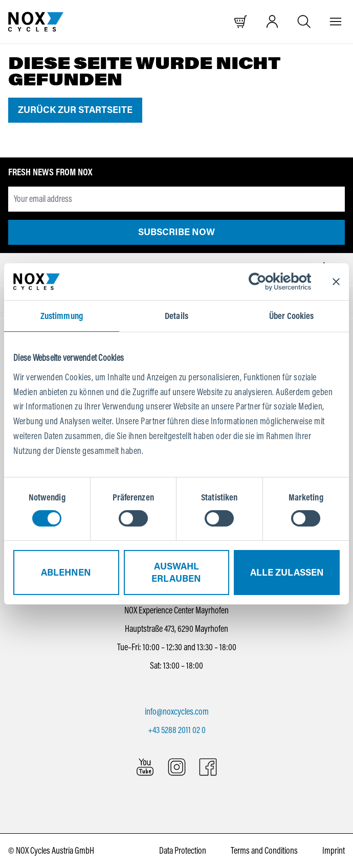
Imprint (334, 851)
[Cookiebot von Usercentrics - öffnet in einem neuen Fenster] (266, 282)
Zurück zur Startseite (75, 110)
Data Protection (183, 851)
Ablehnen (66, 573)
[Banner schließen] (336, 282)
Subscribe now (176, 232)
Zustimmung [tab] (62, 316)
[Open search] (304, 22)
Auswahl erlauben (176, 573)
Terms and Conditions (264, 851)
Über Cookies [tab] (291, 316)
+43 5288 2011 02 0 (177, 730)
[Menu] (336, 22)
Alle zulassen (287, 573)
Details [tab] (176, 316)
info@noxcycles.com (177, 712)
